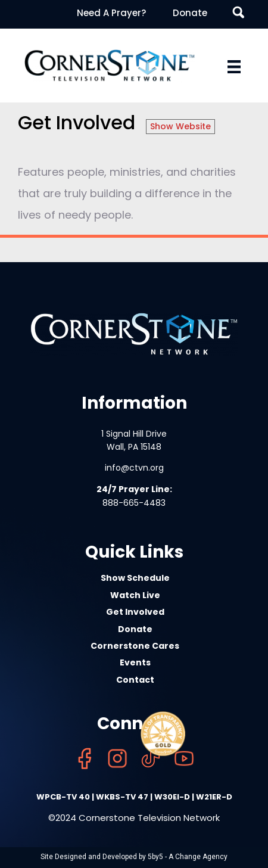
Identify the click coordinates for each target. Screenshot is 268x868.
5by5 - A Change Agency (188, 857)
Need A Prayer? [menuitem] (111, 13)
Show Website (180, 126)
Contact (135, 680)
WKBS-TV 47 (122, 797)
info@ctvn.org (134, 468)
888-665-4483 (134, 503)
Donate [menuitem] (190, 13)
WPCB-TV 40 (63, 797)
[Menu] (234, 67)
